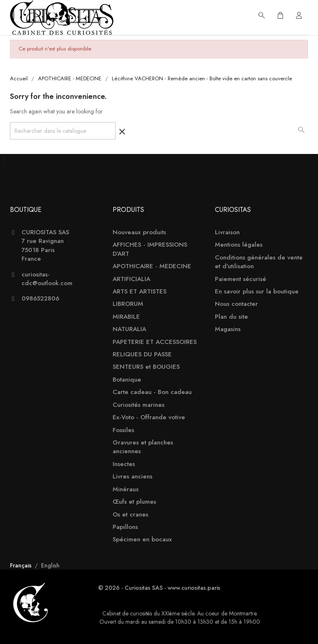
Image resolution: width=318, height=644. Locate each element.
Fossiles (123, 430)
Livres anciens (132, 477)
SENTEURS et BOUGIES (146, 367)
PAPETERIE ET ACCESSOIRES (155, 342)
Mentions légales (239, 245)
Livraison (227, 232)
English (50, 565)
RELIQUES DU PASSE (142, 354)
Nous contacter (236, 304)
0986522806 (40, 299)
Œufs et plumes (134, 502)
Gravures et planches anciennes (143, 447)
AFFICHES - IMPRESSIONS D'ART (150, 249)
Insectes (124, 464)
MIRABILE (126, 317)
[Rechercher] (63, 131)
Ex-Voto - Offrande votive (149, 417)
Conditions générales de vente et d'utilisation (259, 262)
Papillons (125, 527)
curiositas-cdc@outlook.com (47, 279)
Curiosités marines (139, 405)
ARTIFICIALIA (131, 279)
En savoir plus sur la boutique (257, 292)
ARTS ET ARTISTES (140, 292)
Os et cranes (130, 515)
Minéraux (126, 489)
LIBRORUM (128, 304)
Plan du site (231, 317)
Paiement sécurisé (241, 279)
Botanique (127, 380)
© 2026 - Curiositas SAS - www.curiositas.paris (159, 588)
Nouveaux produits (139, 232)
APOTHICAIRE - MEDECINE (152, 266)
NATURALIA (129, 329)
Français (22, 565)
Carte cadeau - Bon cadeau (152, 392)
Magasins (228, 329)
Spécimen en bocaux (142, 539)
